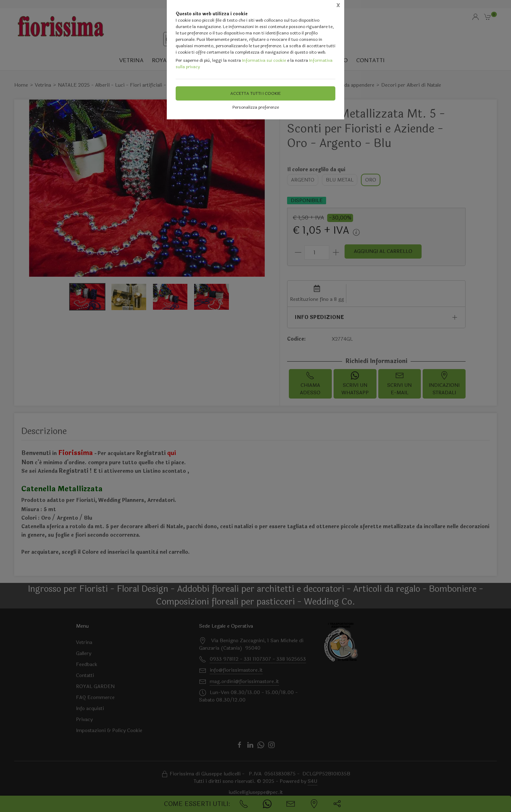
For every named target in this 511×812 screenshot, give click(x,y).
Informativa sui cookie (264, 60)
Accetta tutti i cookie (255, 93)
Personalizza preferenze (256, 107)
